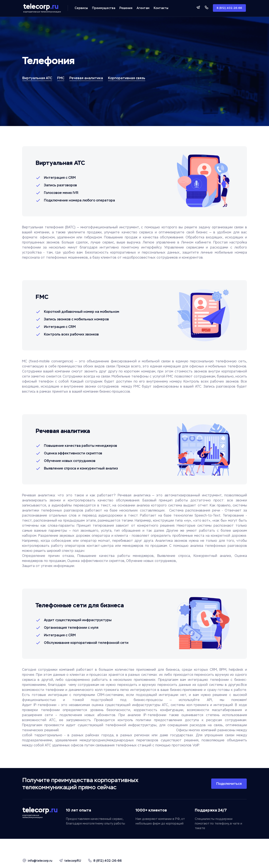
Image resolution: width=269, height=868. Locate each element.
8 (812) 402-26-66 (229, 8)
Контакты (161, 8)
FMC (61, 78)
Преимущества (104, 8)
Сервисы (81, 8)
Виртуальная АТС (37, 78)
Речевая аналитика (86, 78)
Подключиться (229, 784)
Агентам (143, 8)
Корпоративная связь (127, 78)
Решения (126, 8)
